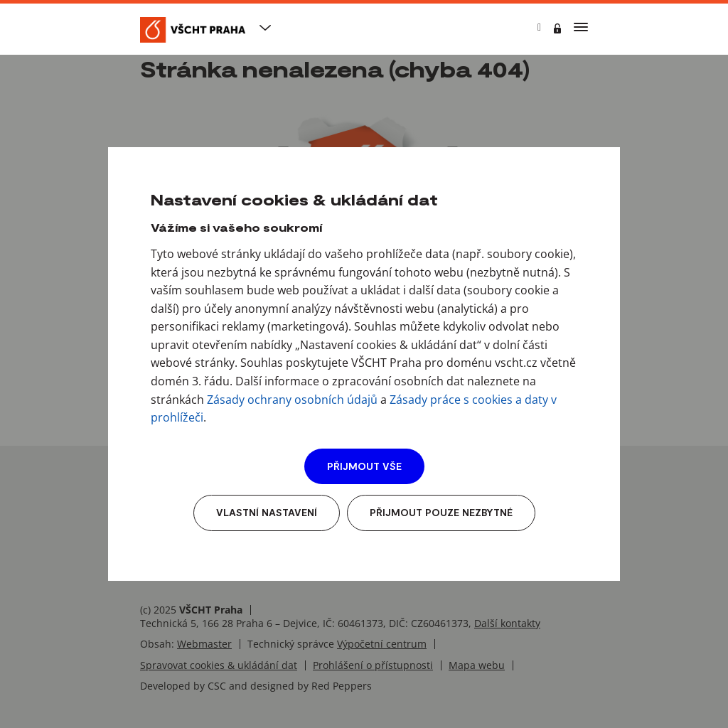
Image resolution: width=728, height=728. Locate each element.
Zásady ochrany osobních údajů (292, 400)
